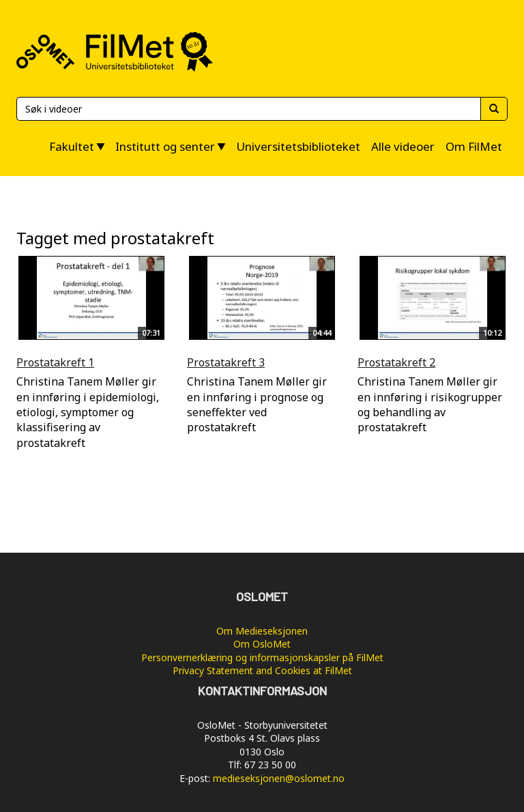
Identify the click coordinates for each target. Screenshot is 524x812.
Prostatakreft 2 (396, 362)
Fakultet (72, 146)
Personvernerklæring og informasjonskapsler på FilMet (262, 657)
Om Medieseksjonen (262, 631)
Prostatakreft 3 (226, 362)
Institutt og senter (165, 146)
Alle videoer (403, 146)
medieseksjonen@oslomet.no (279, 778)
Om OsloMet (262, 644)
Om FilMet (474, 146)
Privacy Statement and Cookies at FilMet (262, 670)
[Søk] (248, 109)
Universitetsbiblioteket (298, 146)
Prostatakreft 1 (55, 362)
